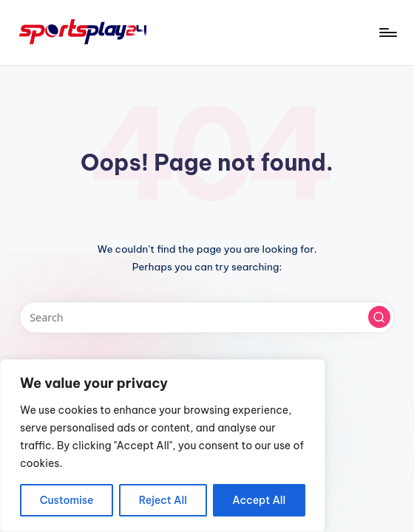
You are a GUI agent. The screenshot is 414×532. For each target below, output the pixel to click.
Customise (67, 500)
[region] (163, 446)
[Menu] (387, 33)
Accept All (259, 500)
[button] (379, 317)
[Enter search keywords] (207, 317)
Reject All (163, 500)
